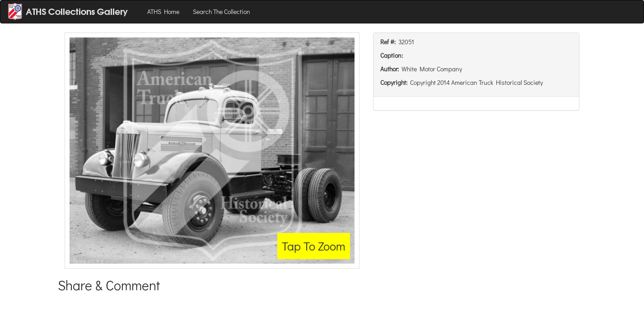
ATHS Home (163, 12)
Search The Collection (222, 12)
